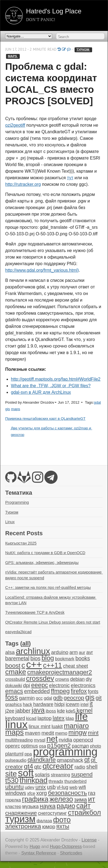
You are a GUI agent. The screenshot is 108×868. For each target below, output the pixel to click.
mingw (78, 733)
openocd (83, 740)
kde (61, 711)
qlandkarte (42, 760)
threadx (56, 781)
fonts (93, 691)
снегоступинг (52, 813)
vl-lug (62, 787)
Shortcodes (71, 853)
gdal (97, 402)
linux (16, 724)
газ (92, 793)
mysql (40, 740)
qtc (38, 767)
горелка (13, 800)
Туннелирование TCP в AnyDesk (35, 612)
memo (61, 733)
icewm (73, 704)
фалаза (44, 821)
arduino (60, 652)
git (99, 698)
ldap (70, 718)
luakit (57, 727)
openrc (13, 746)
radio (80, 767)
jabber (23, 711)
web (73, 787)
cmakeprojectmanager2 (59, 672)
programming (65, 752)
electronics (83, 685)
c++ (34, 664)
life (81, 717)
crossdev (40, 678)
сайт (83, 806)
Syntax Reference (39, 853)
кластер (13, 807)
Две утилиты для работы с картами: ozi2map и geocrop (51, 431)
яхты (63, 826)
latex (59, 718)
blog (48, 658)
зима (80, 799)
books (83, 658)
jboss (51, 711)
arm (73, 652)
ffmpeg (60, 691)
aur (82, 653)
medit (48, 733)
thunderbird (76, 781)
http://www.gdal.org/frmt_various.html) (42, 270)
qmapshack (70, 760)
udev (29, 787)
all (25, 643)
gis (8, 409)
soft (26, 773)
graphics (13, 704)
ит (92, 799)
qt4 (28, 766)
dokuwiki (14, 686)
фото (62, 820)
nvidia (65, 740)
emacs (14, 691)
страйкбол (85, 812)
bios (35, 658)
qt (87, 760)
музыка (30, 806)
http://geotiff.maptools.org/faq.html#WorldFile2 (56, 379)
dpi (26, 685)
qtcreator (58, 766)
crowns (62, 679)
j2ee (10, 711)
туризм (83, 50)
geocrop (74, 698)
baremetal (17, 658)
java (38, 710)
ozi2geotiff (15, 125)
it (91, 704)
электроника (23, 826)
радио (66, 806)
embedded (37, 691)
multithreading (19, 740)
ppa (28, 754)
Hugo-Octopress (66, 847)
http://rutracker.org (23, 184)
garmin (27, 698)
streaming (60, 775)
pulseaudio (16, 760)
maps (13, 56)
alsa (10, 652)
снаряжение (21, 813)
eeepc (39, 685)
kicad (31, 718)
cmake (16, 672)
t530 (12, 780)
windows (16, 793)
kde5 (71, 711)
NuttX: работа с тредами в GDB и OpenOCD (45, 553)
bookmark (65, 659)
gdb (58, 698)
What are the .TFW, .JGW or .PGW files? (51, 386)
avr (90, 652)
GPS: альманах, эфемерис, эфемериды (42, 563)
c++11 (52, 665)
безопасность (67, 793)
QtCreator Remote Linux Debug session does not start (53, 622)
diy (89, 679)
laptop (45, 718)
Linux (10, 522)
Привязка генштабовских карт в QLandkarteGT (45, 419)
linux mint (40, 726)
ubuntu (14, 787)
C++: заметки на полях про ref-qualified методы (48, 588)
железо (61, 799)
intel (85, 704)
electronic (59, 685)
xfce (31, 793)
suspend (82, 774)
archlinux (33, 651)
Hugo (35, 847)
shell (92, 767)
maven (33, 733)
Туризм (12, 512)
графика (35, 799)
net (52, 739)
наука (48, 806)
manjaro (76, 726)
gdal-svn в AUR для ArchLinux (41, 392)
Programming (17, 502)
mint (93, 733)
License (89, 840)
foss (12, 697)
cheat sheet (76, 666)
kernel (84, 711)
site (11, 774)
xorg (42, 793)
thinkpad (33, 780)
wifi (82, 787)
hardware (43, 704)
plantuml (14, 754)
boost (13, 666)
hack (27, 704)
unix (41, 787)
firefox (79, 691)
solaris (42, 775)
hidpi (60, 704)
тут (70, 178)
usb (51, 787)
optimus (30, 746)
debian (77, 679)
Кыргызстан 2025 (21, 543)
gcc (39, 698)
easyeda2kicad (18, 632)
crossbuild (15, 679)
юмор (49, 827)
